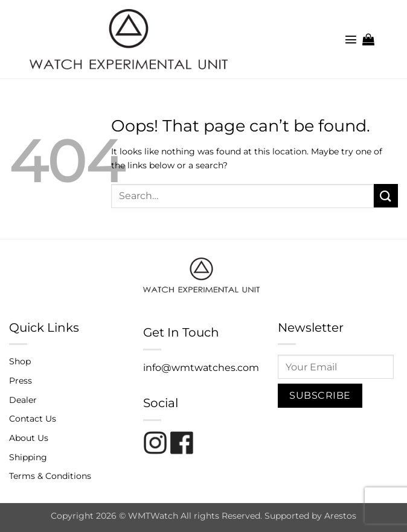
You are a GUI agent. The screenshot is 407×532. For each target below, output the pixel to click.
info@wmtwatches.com (201, 368)
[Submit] (386, 196)
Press (21, 381)
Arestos (340, 516)
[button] (351, 39)
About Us (29, 438)
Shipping (28, 457)
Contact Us (33, 419)
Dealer (23, 400)
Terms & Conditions (50, 476)
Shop (20, 361)
